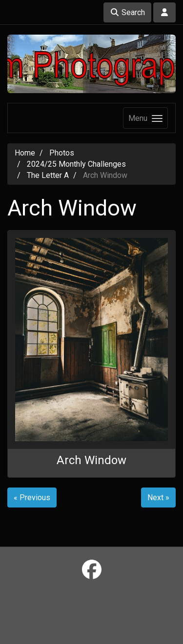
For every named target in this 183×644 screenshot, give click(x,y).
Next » (158, 498)
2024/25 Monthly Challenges (76, 164)
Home (25, 153)
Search (127, 12)
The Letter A (48, 175)
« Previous (32, 498)
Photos (62, 153)
